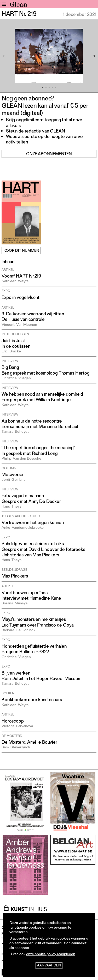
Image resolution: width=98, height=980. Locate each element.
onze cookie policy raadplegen (51, 955)
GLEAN (19, 5)
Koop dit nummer (21, 251)
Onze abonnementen (49, 154)
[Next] (91, 56)
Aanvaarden (49, 966)
